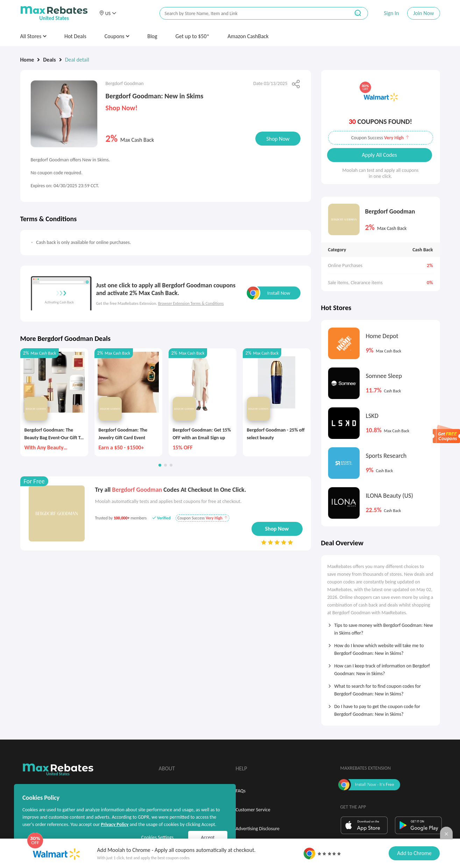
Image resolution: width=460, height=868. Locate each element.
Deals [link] (49, 60)
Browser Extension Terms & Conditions (191, 303)
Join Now (423, 13)
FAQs (241, 791)
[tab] (381, 627)
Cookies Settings (157, 837)
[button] (108, 13)
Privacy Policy (115, 824)
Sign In (391, 13)
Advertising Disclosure (258, 829)
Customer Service (253, 810)
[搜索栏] (250, 13)
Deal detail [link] (77, 60)
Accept (208, 837)
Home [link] (27, 60)
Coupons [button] (117, 36)
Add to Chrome (414, 853)
